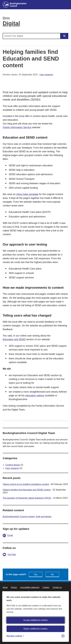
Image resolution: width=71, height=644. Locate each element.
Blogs (6, 18)
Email (10, 535)
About (5, 587)
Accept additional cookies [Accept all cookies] (35, 620)
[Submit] (64, 36)
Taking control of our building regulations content (26, 484)
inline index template (27, 194)
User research (46, 75)
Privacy (14, 587)
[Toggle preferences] (15, 636)
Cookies (46, 587)
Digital (11, 23)
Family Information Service (17, 127)
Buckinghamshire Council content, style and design (27, 517)
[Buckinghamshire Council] (35, 5)
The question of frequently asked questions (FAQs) (27, 498)
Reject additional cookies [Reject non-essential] (35, 629)
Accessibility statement (30, 587)
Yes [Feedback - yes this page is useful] (36, 575)
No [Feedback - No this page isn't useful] (52, 575)
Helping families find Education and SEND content (27, 490)
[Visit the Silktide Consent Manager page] (63, 636)
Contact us (57, 587)
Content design (13, 465)
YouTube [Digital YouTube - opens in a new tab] (12, 554)
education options (35, 396)
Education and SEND (14, 339)
